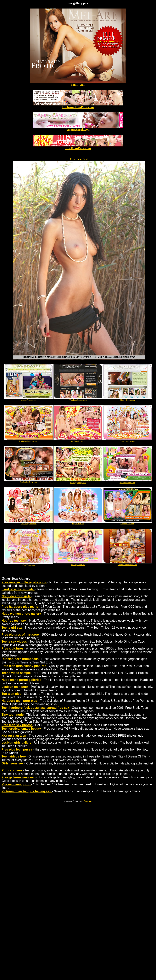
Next (85, 159)
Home (79, 159)
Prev (72, 159)
